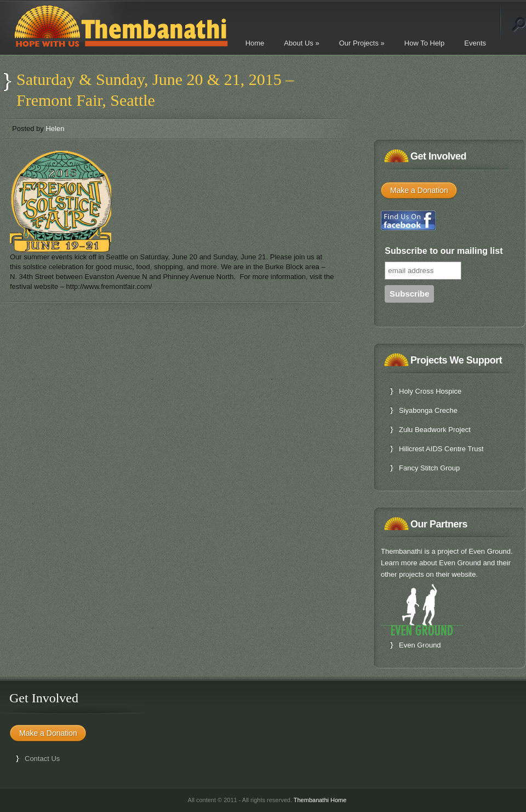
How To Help (424, 43)
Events (475, 43)
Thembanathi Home (320, 800)
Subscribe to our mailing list (444, 251)
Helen (55, 129)
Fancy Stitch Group (429, 468)
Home (255, 43)
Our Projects (362, 43)
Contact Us (42, 759)
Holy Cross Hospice (430, 391)
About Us (301, 43)
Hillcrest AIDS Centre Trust (441, 449)
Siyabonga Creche (428, 410)
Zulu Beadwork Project (435, 430)
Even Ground (420, 645)
